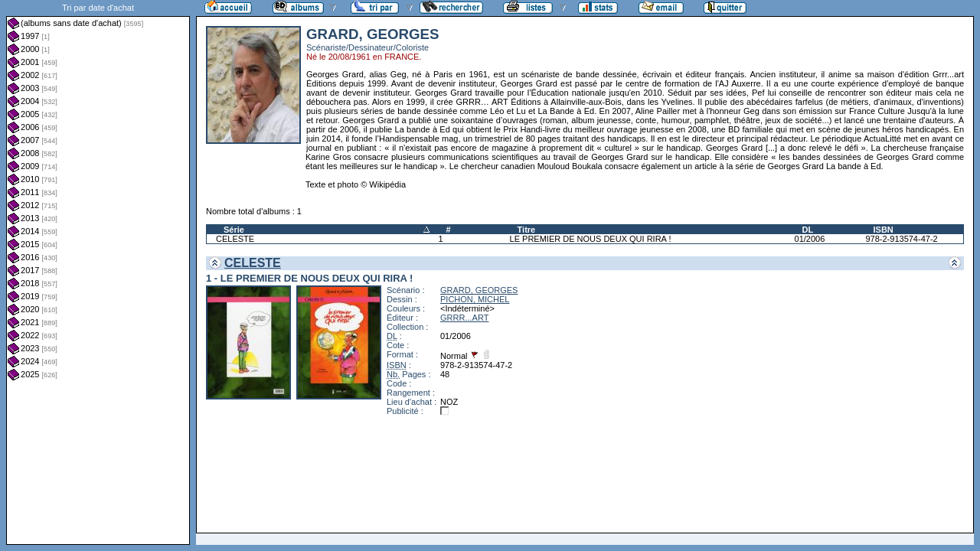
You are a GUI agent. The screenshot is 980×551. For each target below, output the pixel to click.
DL (808, 230)
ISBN (883, 230)
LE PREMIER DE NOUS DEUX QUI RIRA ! (591, 239)
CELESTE (235, 239)
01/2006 (810, 239)
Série (234, 230)
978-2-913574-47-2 (901, 239)
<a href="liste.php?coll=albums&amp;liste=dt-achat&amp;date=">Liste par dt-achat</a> (98, 272)
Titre (527, 230)
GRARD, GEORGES (479, 290)
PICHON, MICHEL (475, 299)
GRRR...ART (464, 318)
